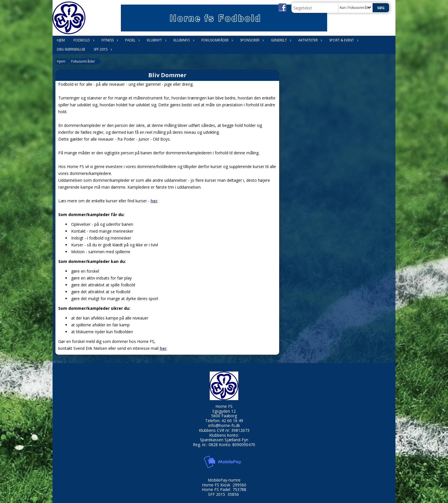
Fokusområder (216, 40)
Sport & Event (343, 40)
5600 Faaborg (224, 416)
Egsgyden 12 (224, 411)
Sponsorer (251, 40)
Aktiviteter (309, 40)
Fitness (109, 40)
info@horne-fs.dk (224, 425)
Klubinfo (183, 40)
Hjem (61, 40)
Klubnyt (156, 40)
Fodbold (83, 40)
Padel (132, 40)
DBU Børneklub (71, 49)
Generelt (280, 40)
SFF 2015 (102, 49)
